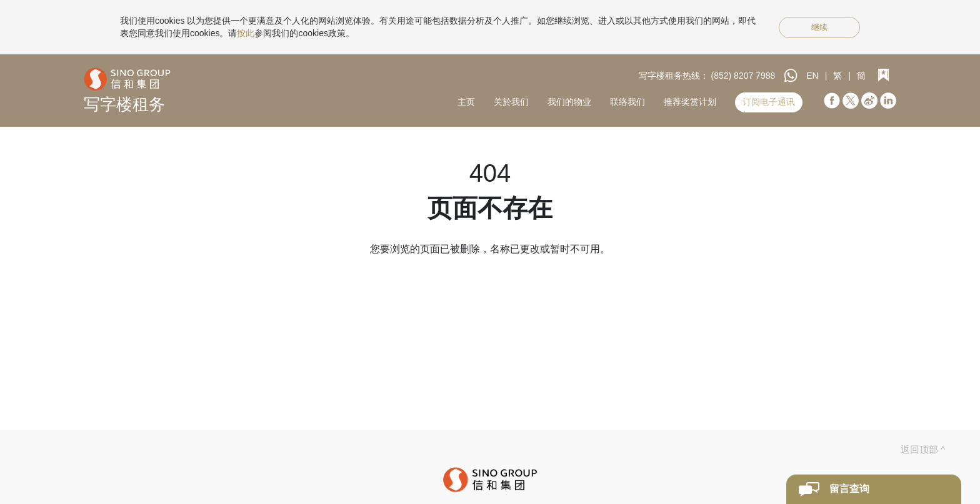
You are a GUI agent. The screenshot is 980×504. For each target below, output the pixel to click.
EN (812, 76)
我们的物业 (569, 102)
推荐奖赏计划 (690, 102)
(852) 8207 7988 (743, 76)
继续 (819, 27)
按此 (246, 33)
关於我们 (511, 102)
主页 (466, 102)
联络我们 (627, 102)
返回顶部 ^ (923, 449)
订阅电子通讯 (769, 102)
